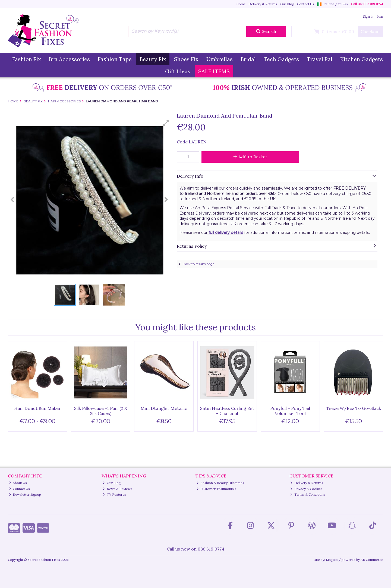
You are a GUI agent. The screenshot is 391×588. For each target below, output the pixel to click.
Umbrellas (220, 59)
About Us (18, 483)
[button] (166, 123)
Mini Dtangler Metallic (164, 408)
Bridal (248, 59)
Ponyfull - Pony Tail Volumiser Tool (290, 411)
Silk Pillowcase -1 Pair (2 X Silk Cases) (101, 411)
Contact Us (306, 4)
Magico (332, 560)
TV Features (114, 494)
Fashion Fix (27, 59)
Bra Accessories (69, 59)
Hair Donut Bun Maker (37, 408)
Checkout (370, 32)
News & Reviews (117, 489)
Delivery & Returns (263, 4)
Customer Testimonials (217, 489)
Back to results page (198, 264)
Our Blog (287, 4)
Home (241, 4)
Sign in (368, 16)
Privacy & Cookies (306, 489)
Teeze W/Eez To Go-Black (354, 408)
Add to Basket (250, 157)
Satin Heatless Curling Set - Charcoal (227, 411)
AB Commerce (372, 560)
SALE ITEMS (214, 71)
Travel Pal (320, 59)
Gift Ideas (178, 71)
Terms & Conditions (308, 494)
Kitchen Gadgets (362, 59)
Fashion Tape (115, 59)
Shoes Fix (186, 59)
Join (380, 16)
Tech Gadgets (281, 59)
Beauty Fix (153, 59)
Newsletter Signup (25, 494)
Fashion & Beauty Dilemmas (220, 483)
